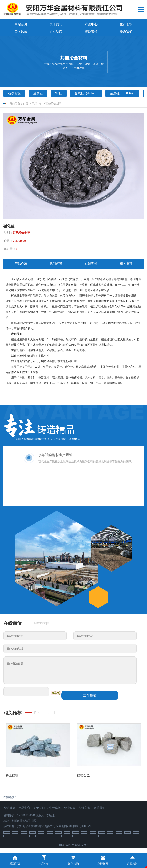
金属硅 (38, 93)
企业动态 (56, 31)
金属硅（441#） (86, 93)
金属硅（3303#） (122, 93)
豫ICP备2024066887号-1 (73, 845)
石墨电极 (14, 93)
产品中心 (91, 24)
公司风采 (21, 31)
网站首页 (21, 24)
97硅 (59, 93)
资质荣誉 (91, 31)
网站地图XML (64, 826)
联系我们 (126, 31)
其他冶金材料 (54, 104)
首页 (26, 104)
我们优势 (56, 264)
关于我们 (56, 24)
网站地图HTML (82, 826)
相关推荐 (126, 264)
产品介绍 (21, 264)
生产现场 (126, 24)
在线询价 (91, 264)
